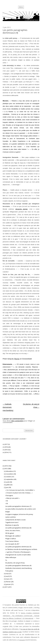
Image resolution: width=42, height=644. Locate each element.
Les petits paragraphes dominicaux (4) (18, 565)
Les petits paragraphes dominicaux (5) (18, 547)
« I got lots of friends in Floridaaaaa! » (18, 552)
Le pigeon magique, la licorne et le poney (19, 514)
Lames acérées (11, 517)
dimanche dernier (22, 209)
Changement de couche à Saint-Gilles (18, 555)
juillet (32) (8, 485)
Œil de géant (10, 533)
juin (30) (7, 487)
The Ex (17, 359)
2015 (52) (7, 450)
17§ (7, 501)
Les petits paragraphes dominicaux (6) (18, 528)
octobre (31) (9, 477)
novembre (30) (10, 474)
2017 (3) (6, 444)
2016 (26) (7, 447)
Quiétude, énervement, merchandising (8, 407)
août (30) (8, 482)
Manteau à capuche (12, 525)
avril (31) (8, 576)
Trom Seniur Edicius (12, 541)
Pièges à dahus (11, 539)
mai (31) (8, 574)
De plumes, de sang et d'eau (15, 563)
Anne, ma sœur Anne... (13, 530)
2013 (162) (7, 466)
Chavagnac (9, 495)
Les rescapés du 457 (12, 544)
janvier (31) (9, 584)
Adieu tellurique (11, 557)
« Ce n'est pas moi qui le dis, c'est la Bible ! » (20, 490)
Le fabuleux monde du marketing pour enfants (21, 549)
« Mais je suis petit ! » (12, 498)
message (22, 640)
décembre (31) (10, 471)
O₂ (6, 560)
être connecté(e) (17, 421)
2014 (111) (7, 452)
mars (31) (8, 579)
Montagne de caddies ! (13, 536)
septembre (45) (10, 479)
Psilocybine (9, 571)
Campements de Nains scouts (16, 520)
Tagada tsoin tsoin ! (12, 522)
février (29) (9, 582)
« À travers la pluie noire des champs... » (19, 493)
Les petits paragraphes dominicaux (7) (18, 506)
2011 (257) (7, 587)
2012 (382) (7, 469)
